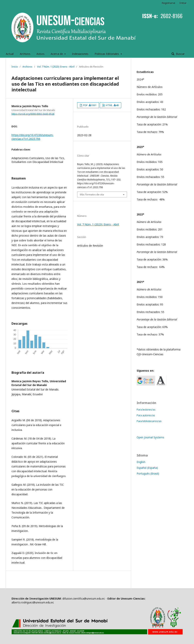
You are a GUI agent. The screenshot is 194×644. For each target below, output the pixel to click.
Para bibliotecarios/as (149, 421)
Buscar (180, 54)
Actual (10, 54)
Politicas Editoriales (107, 54)
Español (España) (147, 468)
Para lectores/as (146, 410)
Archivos (25, 54)
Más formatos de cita (92, 194)
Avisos (40, 54)
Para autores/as (146, 415)
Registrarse (168, 3)
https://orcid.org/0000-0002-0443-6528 (33, 114)
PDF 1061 (89, 105)
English (141, 462)
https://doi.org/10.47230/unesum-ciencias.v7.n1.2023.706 (33, 137)
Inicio (15, 67)
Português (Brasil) (148, 473)
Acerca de (57, 54)
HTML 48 (112, 105)
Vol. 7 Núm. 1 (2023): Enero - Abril (56, 67)
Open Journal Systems (150, 437)
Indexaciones (80, 54)
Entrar (183, 3)
